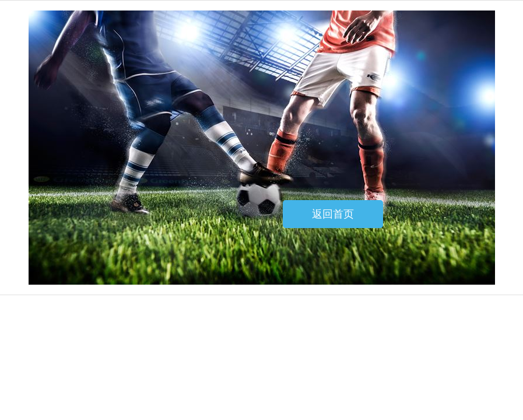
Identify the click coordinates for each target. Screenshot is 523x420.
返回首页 (333, 214)
